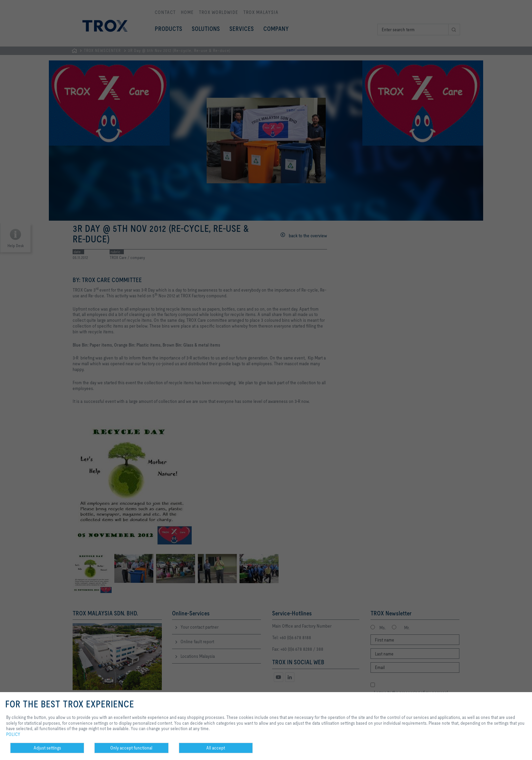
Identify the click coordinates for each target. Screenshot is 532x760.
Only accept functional (131, 748)
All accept (216, 748)
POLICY (13, 734)
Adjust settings (47, 748)
